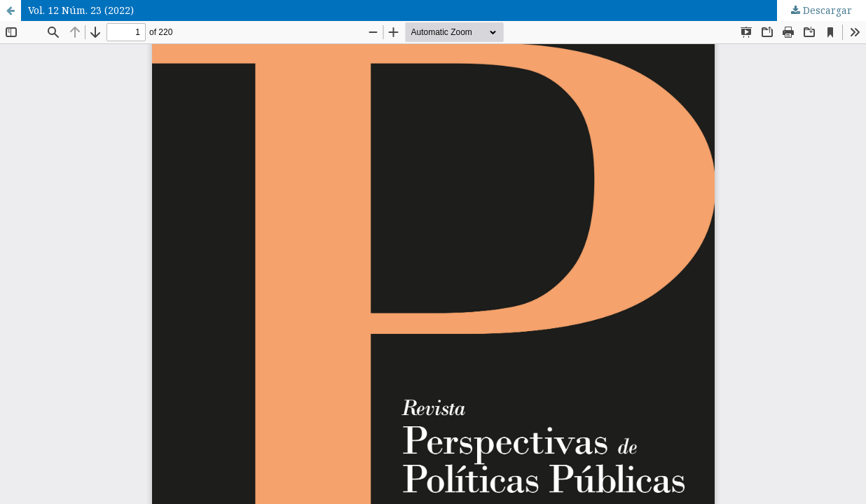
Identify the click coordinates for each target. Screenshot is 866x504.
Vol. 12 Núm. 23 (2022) (81, 10)
